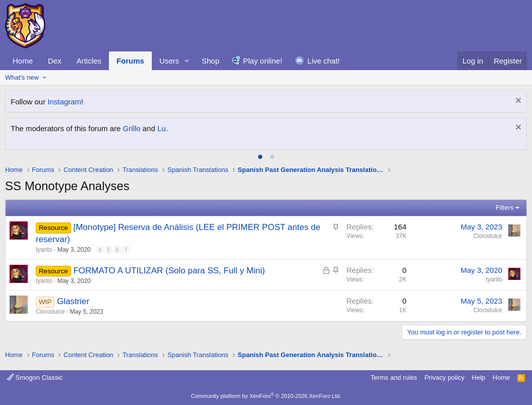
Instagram (64, 102)
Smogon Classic (35, 378)
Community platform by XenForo (266, 396)
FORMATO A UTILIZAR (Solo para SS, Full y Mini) (169, 271)
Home (23, 61)
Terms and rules (394, 378)
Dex (55, 61)
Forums (130, 61)
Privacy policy (445, 378)
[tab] (260, 157)
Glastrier (73, 301)
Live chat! (324, 61)
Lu (162, 128)
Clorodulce (488, 236)
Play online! (263, 61)
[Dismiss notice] (517, 102)
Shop (211, 61)
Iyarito (44, 250)
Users (169, 61)
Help (479, 378)
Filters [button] (505, 208)
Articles (89, 61)
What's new (22, 77)
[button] (187, 61)
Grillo (132, 128)
